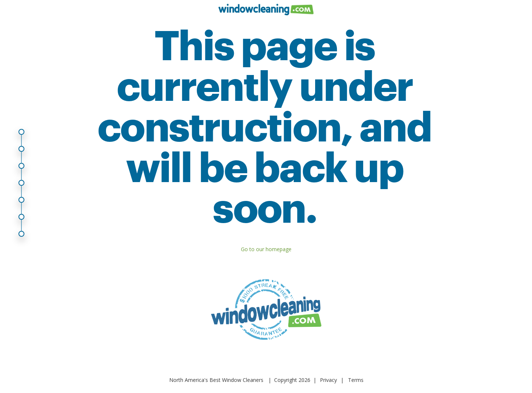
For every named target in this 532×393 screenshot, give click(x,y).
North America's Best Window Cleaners (216, 380)
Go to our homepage (266, 249)
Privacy (328, 380)
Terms (356, 380)
